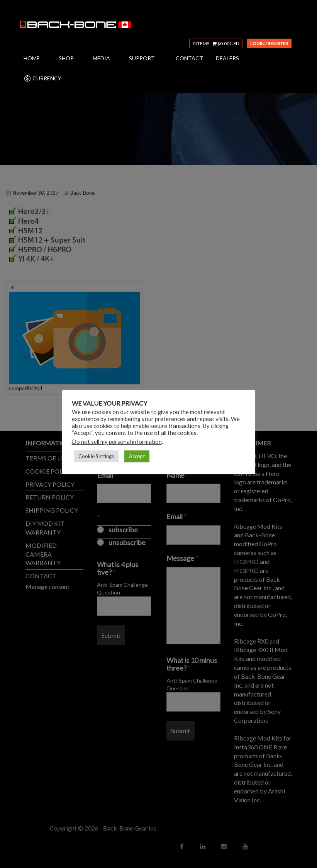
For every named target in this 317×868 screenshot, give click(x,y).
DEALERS (227, 58)
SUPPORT (142, 58)
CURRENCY (42, 78)
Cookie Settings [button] (96, 456)
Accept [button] (137, 456)
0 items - (216, 43)
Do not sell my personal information (117, 442)
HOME (32, 58)
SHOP (66, 58)
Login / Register (269, 43)
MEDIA (101, 58)
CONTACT (189, 58)
